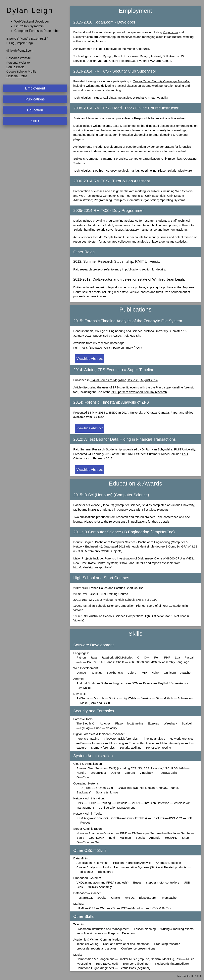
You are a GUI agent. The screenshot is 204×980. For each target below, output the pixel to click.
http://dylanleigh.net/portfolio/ (92, 567)
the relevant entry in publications (126, 521)
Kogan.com (170, 32)
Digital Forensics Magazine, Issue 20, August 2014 (124, 380)
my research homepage (109, 343)
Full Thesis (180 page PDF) (92, 347)
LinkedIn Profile (17, 76)
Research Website (19, 58)
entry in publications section (133, 269)
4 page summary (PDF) (126, 347)
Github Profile (15, 67)
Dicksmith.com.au (85, 37)
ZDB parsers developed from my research (139, 392)
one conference (168, 517)
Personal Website (18, 62)
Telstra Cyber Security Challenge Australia (161, 81)
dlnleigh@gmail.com (20, 51)
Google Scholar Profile (21, 71)
